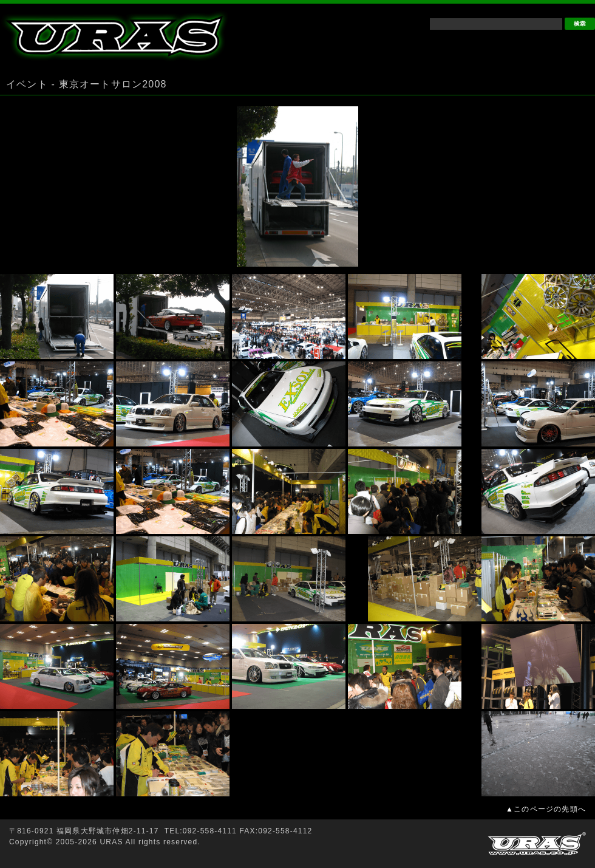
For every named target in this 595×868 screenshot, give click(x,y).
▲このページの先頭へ (546, 809)
